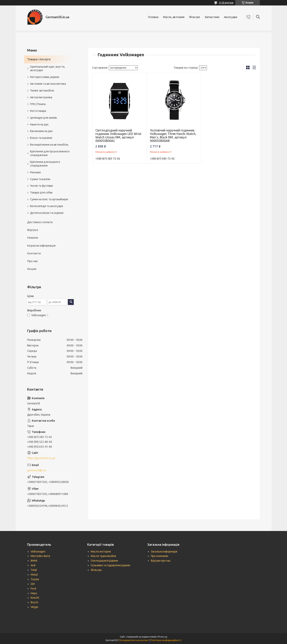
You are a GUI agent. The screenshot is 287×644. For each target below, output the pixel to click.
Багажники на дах (41, 131)
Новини (33, 238)
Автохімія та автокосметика (48, 84)
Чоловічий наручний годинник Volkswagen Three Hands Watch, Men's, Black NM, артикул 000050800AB (173, 136)
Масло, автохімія (174, 17)
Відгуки (33, 230)
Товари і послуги (39, 59)
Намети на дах (39, 124)
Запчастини (212, 17)
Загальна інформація (164, 552)
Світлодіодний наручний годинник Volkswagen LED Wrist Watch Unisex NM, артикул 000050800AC (118, 136)
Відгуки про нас (161, 561)
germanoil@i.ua (36, 470)
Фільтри (195, 17)
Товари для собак (41, 193)
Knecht (35, 598)
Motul (34, 575)
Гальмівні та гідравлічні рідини (110, 565)
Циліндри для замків (43, 118)
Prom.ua (163, 637)
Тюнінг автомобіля (42, 91)
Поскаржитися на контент (134, 640)
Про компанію (160, 556)
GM (33, 584)
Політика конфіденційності (166, 640)
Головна (153, 17)
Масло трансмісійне (103, 556)
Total (34, 570)
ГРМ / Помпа (38, 104)
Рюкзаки (35, 172)
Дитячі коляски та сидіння (47, 213)
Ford (33, 589)
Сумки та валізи (40, 179)
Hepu (34, 593)
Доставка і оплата (40, 222)
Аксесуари (231, 17)
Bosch (34, 602)
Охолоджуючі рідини (104, 561)
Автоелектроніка (41, 97)
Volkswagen (38, 552)
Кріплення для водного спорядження (45, 164)
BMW (34, 561)
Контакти (34, 253)
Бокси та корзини (41, 138)
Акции (32, 269)
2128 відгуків (226, 3)
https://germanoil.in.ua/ (41, 458)
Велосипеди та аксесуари (47, 206)
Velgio (34, 607)
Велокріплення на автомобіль (49, 145)
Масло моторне (101, 552)
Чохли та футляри (41, 186)
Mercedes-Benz (40, 556)
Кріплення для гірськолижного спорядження (50, 153)
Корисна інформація (41, 246)
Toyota (35, 579)
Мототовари (38, 111)
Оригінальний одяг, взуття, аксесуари (48, 69)
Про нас (32, 261)
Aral (33, 565)
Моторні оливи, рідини (45, 77)
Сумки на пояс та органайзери (49, 199)
